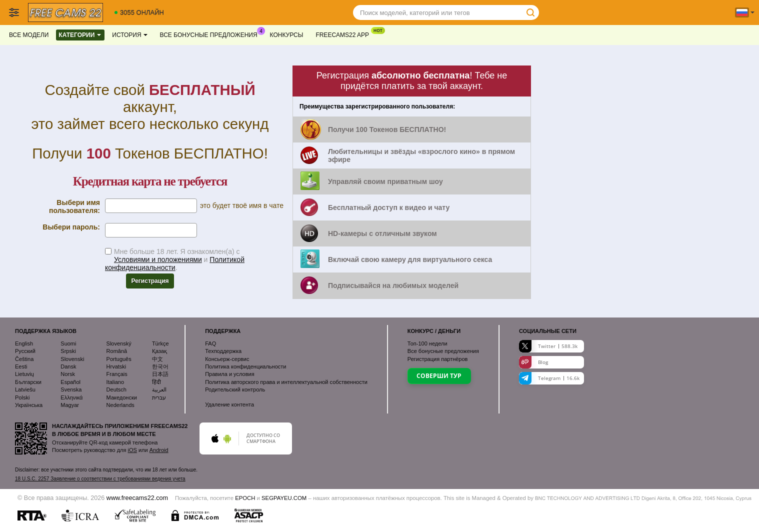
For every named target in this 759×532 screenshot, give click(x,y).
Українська (29, 405)
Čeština (24, 359)
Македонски (122, 397)
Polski (22, 397)
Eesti (21, 366)
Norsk (68, 374)
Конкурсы (287, 35)
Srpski (68, 351)
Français (117, 374)
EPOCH (245, 498)
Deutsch (116, 389)
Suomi (68, 343)
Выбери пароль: (71, 227)
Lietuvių (24, 374)
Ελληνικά (71, 397)
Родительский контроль (235, 389)
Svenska (71, 389)
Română (117, 351)
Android (159, 450)
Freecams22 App (345, 34)
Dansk (68, 366)
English (24, 343)
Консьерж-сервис (227, 359)
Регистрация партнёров (438, 359)
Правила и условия (229, 374)
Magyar (70, 405)
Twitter (548, 346)
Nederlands (120, 405)
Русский (25, 351)
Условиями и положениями (158, 259)
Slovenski (72, 359)
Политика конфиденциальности (245, 366)
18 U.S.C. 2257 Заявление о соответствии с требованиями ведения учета (100, 479)
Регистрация (150, 281)
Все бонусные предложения (211, 34)
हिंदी (156, 382)
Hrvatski (116, 366)
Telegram (549, 378)
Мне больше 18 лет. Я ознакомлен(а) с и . (175, 259)
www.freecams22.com (137, 498)
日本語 (160, 374)
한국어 (160, 366)
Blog (533, 362)
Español (70, 382)
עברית (159, 397)
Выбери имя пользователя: (74, 206)
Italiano (115, 382)
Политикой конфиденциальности (175, 263)
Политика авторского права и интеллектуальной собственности (286, 382)
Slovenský (119, 343)
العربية (159, 389)
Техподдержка (223, 351)
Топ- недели (427, 343)
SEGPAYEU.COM (284, 498)
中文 (157, 359)
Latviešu (25, 389)
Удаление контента (229, 404)
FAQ (210, 343)
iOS (132, 450)
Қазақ (159, 351)
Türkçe (160, 343)
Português (119, 359)
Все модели (29, 35)
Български (28, 382)
